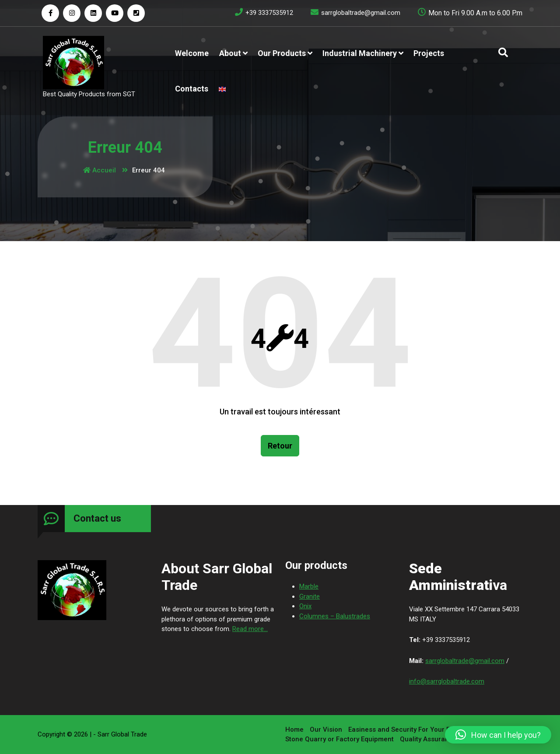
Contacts (192, 89)
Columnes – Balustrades (335, 617)
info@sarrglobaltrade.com (447, 683)
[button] (498, 735)
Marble (309, 588)
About (230, 53)
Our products (282, 53)
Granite (310, 598)
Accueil (100, 170)
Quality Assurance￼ (432, 739)
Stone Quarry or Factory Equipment (339, 739)
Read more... (250, 630)
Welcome (192, 53)
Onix (305, 607)
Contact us (97, 520)
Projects (429, 53)
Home (294, 729)
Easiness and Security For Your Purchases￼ (417, 729)
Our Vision (326, 729)
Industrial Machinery (360, 53)
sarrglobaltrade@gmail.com (465, 662)
